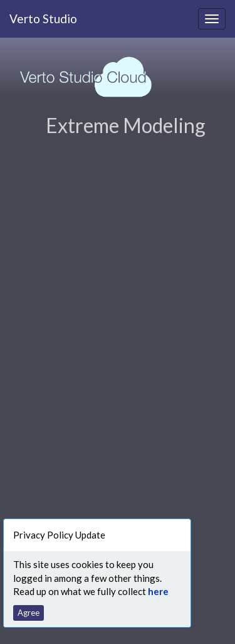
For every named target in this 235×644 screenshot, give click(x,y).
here (158, 591)
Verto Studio (43, 19)
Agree (29, 613)
